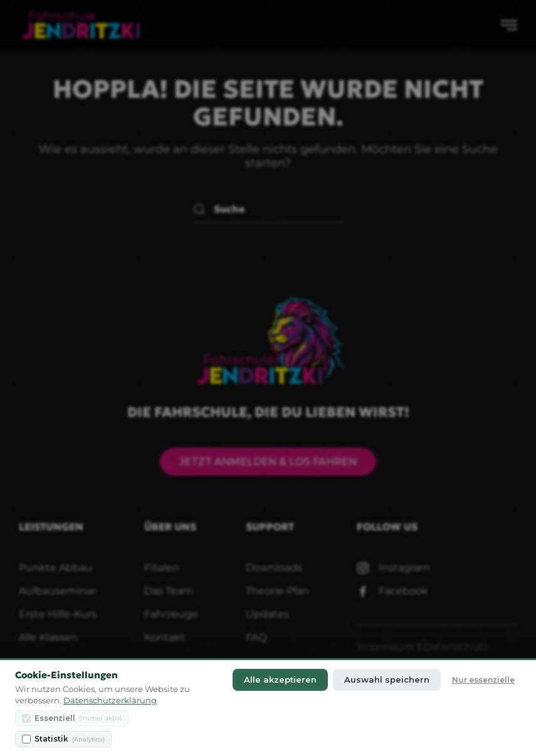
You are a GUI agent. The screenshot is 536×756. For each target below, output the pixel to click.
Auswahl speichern (387, 680)
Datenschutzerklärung (110, 701)
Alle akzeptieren (280, 680)
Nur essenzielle (483, 680)
